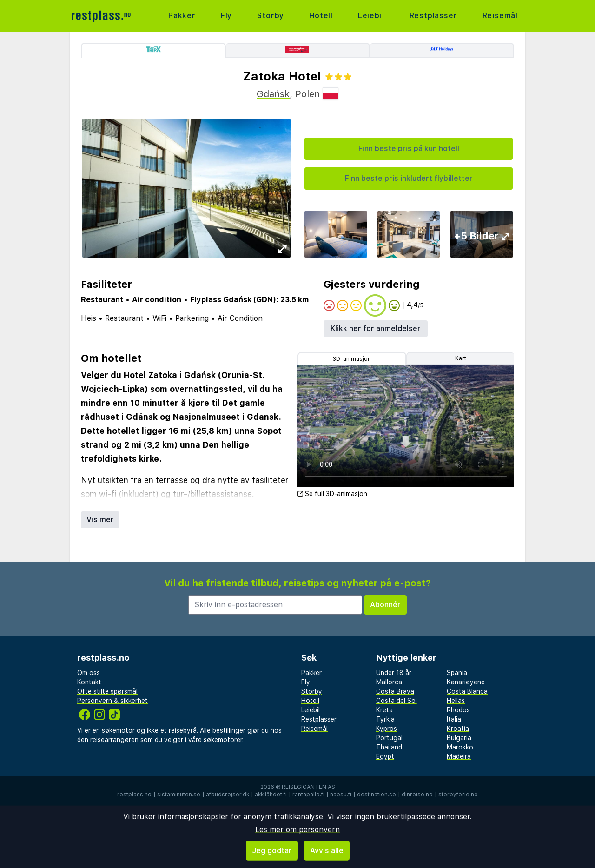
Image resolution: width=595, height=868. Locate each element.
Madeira (459, 756)
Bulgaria (459, 738)
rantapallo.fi (308, 795)
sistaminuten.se (179, 795)
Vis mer (100, 520)
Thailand (389, 747)
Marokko (460, 747)
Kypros (387, 729)
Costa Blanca (467, 691)
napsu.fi (341, 795)
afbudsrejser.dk (228, 795)
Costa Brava (395, 691)
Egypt (385, 756)
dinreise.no (417, 795)
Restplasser (433, 16)
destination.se (377, 795)
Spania (457, 673)
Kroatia (458, 729)
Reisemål (500, 16)
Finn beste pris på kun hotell (409, 149)
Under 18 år (394, 673)
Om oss (89, 673)
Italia (454, 719)
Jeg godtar (272, 851)
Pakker (182, 16)
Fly (226, 16)
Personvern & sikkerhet (112, 701)
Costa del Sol (397, 701)
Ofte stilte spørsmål (107, 691)
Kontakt (89, 682)
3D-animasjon (352, 359)
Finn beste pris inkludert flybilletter (409, 178)
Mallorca (389, 682)
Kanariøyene (466, 682)
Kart (461, 358)
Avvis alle (327, 851)
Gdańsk (273, 94)
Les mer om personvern (297, 830)
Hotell (321, 16)
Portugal (389, 738)
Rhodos (458, 710)
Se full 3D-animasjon (332, 494)
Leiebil (371, 16)
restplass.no (134, 795)
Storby (271, 16)
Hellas (456, 701)
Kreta (384, 710)
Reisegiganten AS (308, 787)
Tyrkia (385, 719)
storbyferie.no (458, 795)
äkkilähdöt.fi (271, 795)
